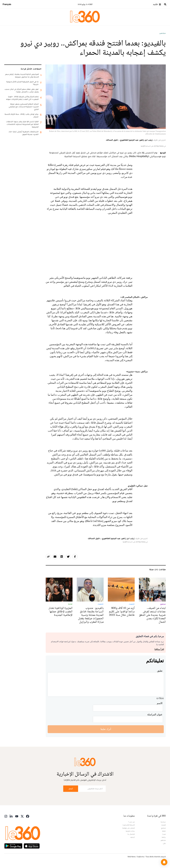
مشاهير (163, 33)
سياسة (163, 822)
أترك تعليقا (106, 729)
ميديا (164, 834)
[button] (164, 862)
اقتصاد (163, 825)
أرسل (71, 789)
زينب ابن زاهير (146, 140)
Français (7, 4)
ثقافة (164, 831)
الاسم (160, 703)
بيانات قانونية (130, 831)
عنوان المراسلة (155, 714)
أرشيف (132, 837)
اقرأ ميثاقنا (159, 649)
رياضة (164, 837)
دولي (164, 843)
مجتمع (163, 828)
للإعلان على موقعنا (128, 828)
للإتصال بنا (131, 834)
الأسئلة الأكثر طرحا (129, 825)
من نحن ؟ (131, 822)
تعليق (160, 671)
